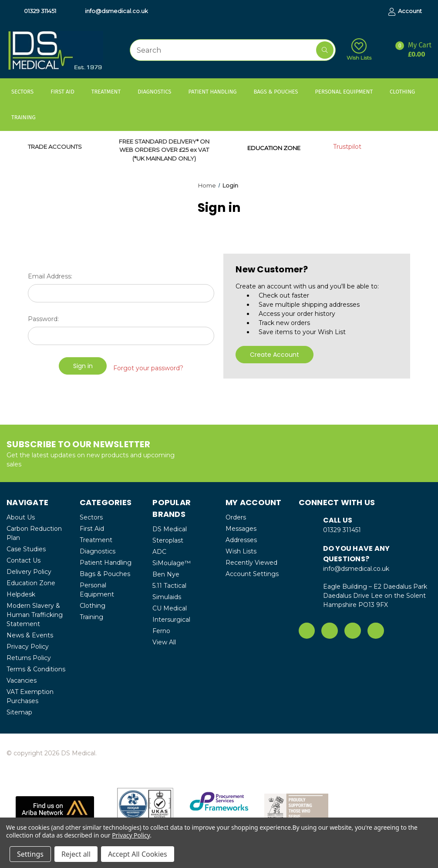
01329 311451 (36, 11)
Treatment (110, 92)
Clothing (406, 92)
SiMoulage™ (172, 563)
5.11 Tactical (169, 585)
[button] (55, 807)
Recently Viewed (251, 562)
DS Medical (170, 529)
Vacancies (22, 680)
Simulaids (167, 597)
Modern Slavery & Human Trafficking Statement (35, 614)
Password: (43, 319)
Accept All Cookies (138, 854)
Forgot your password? (148, 366)
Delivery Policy (29, 571)
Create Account (275, 355)
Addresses (241, 540)
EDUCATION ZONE (274, 148)
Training (28, 117)
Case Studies (26, 549)
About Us (21, 517)
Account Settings (252, 573)
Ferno (161, 630)
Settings (30, 854)
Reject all (76, 854)
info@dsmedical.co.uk (112, 11)
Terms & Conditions (36, 669)
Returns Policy (29, 657)
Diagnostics (158, 92)
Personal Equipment (348, 92)
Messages (241, 528)
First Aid (67, 92)
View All (164, 642)
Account (405, 12)
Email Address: (50, 276)
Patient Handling (216, 92)
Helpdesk (21, 594)
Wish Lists (359, 50)
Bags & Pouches (280, 92)
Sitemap (19, 712)
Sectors (27, 92)
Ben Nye (166, 574)
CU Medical (170, 608)
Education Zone (31, 583)
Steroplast (168, 540)
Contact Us (24, 560)
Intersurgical (171, 619)
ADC (159, 551)
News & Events (30, 635)
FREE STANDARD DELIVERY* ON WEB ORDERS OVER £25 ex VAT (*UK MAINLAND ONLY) (164, 150)
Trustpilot (347, 147)
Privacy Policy (28, 646)
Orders (236, 517)
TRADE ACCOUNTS (55, 147)
